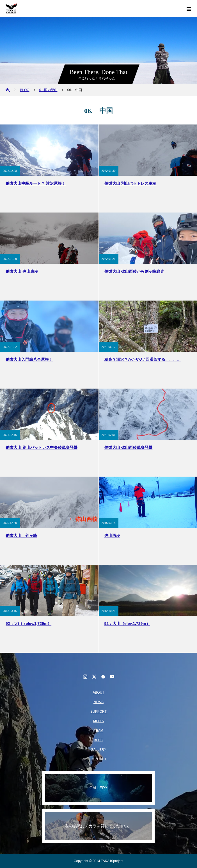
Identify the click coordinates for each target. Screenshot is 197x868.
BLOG (98, 740)
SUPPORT (99, 712)
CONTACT (98, 759)
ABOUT (98, 692)
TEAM (98, 731)
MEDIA (99, 721)
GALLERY (98, 750)
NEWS (99, 702)
